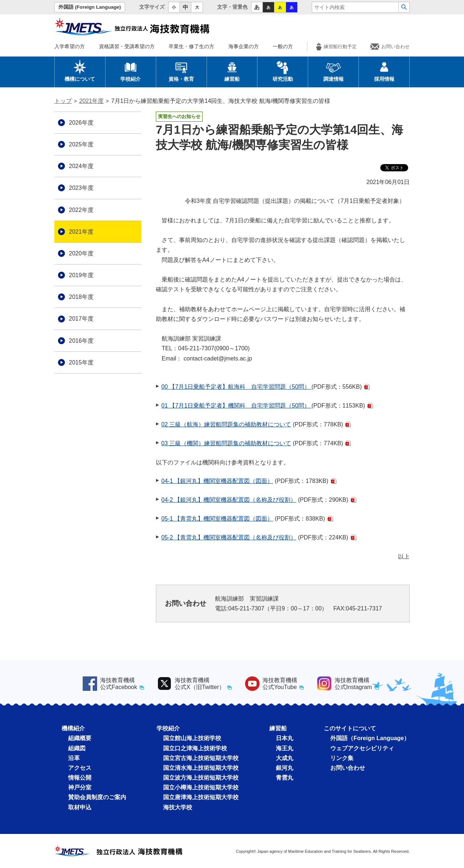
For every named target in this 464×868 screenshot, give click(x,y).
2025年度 (81, 144)
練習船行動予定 (336, 47)
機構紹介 (73, 728)
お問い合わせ (390, 47)
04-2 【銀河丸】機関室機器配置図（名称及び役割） (229, 500)
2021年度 (92, 101)
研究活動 (283, 71)
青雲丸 (285, 778)
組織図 (77, 748)
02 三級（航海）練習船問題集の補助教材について (226, 424)
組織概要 (80, 738)
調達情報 (333, 71)
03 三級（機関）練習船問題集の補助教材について (226, 443)
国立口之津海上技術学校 (195, 748)
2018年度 (81, 297)
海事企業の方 (244, 46)
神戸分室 (80, 787)
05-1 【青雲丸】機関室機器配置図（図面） (217, 519)
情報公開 (80, 778)
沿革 (74, 758)
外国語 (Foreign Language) (90, 7)
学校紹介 (130, 71)
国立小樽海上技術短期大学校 (201, 787)
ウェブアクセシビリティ (362, 748)
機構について (80, 71)
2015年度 (81, 362)
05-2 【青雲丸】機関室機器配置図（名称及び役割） (229, 537)
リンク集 (342, 758)
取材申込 (80, 807)
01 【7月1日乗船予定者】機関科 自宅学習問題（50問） (236, 406)
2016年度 (81, 341)
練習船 (232, 71)
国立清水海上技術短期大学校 (201, 768)
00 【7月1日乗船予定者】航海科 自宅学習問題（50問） (236, 387)
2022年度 (81, 210)
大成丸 (285, 758)
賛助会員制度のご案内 (97, 797)
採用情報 (384, 71)
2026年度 (81, 123)
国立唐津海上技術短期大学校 (201, 797)
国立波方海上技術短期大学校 (201, 778)
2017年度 (81, 319)
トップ (63, 101)
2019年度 (81, 275)
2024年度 (81, 166)
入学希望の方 (70, 46)
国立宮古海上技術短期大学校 (201, 758)
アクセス (80, 768)
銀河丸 (285, 768)
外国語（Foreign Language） (370, 738)
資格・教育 (181, 71)
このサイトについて (350, 728)
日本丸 (285, 738)
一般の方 (283, 46)
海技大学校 (178, 807)
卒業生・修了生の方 (191, 46)
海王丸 (285, 748)
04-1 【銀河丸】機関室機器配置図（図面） (217, 481)
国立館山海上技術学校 (192, 738)
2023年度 (81, 188)
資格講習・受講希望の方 (127, 46)
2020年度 (81, 253)
